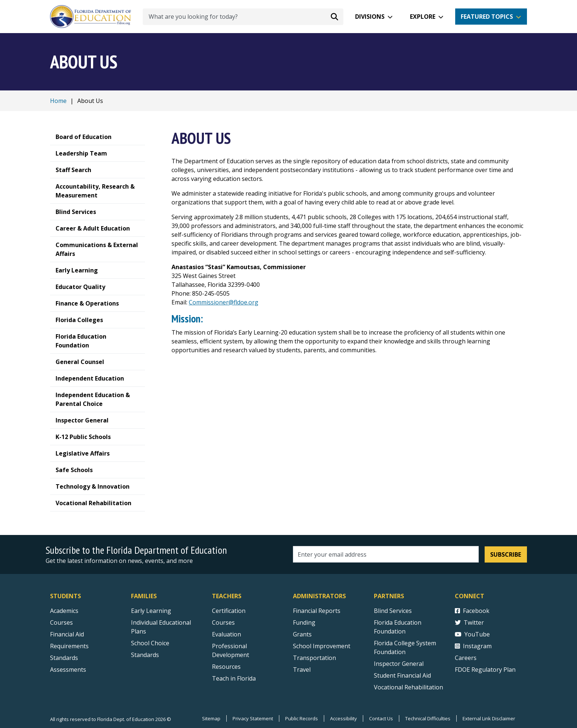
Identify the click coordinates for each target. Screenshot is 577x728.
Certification (229, 611)
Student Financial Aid (402, 675)
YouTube (472, 634)
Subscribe (506, 554)
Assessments (68, 670)
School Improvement (322, 646)
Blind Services (393, 611)
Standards (145, 655)
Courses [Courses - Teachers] (223, 622)
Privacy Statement (253, 718)
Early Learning (151, 611)
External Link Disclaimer (489, 718)
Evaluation (226, 634)
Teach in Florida (234, 678)
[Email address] (386, 554)
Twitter (469, 622)
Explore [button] (423, 17)
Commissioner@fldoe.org (224, 302)
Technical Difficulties (428, 718)
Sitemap (211, 718)
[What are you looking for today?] (243, 17)
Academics (64, 611)
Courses (61, 622)
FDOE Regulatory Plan (485, 670)
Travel (302, 670)
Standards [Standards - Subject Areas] (64, 658)
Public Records (302, 718)
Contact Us (381, 718)
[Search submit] (334, 17)
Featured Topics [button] (487, 17)
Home (58, 101)
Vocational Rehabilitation (408, 687)
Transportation (314, 658)
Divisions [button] (370, 17)
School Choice (150, 643)
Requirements (69, 646)
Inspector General (399, 664)
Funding (304, 622)
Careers (466, 658)
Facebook (472, 611)
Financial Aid (67, 634)
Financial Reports (317, 611)
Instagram (473, 646)
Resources (226, 667)
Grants (302, 634)
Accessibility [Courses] (344, 718)
